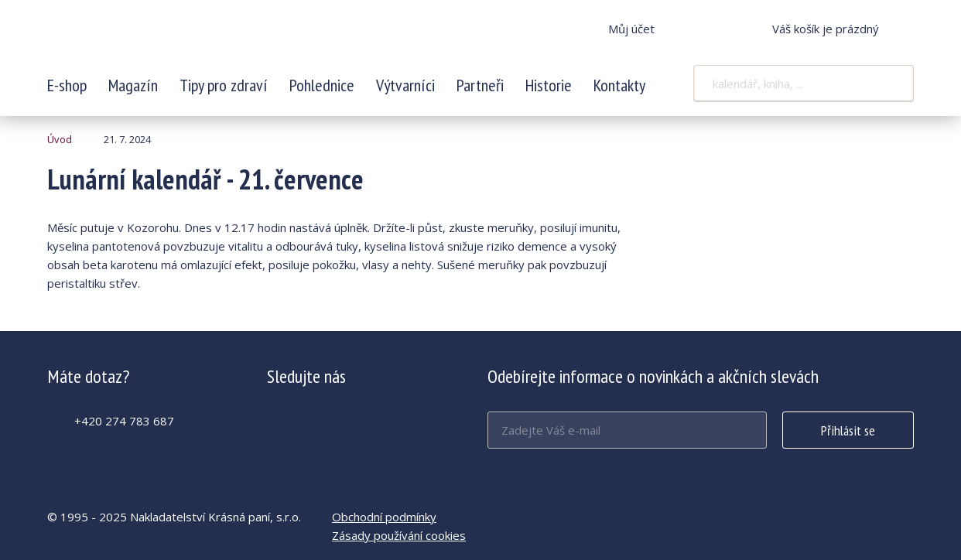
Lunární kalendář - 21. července (150, 39)
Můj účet (631, 29)
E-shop (67, 85)
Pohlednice (322, 85)
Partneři (480, 85)
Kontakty (619, 85)
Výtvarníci (405, 85)
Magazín (133, 85)
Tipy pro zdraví (224, 85)
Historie (549, 85)
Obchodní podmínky (384, 517)
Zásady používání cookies (399, 535)
